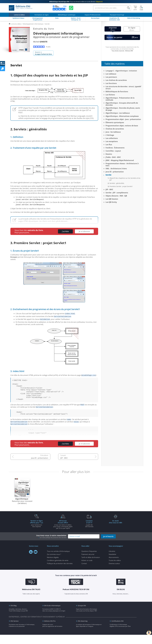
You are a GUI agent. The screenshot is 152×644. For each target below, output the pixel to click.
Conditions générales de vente (58, 570)
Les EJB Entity (111, 202)
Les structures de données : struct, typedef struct (123, 88)
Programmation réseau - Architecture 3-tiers (122, 165)
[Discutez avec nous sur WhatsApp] (71, 8)
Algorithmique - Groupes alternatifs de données (122, 104)
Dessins (109, 154)
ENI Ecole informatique (52, 615)
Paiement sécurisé (88, 564)
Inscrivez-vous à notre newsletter (51, 546)
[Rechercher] (128, 8)
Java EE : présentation (40, 467)
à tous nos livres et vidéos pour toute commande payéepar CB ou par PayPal (63, 534)
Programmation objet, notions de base (122, 126)
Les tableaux (111, 74)
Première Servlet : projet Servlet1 (121, 186)
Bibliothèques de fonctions (117, 92)
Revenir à (43, 53)
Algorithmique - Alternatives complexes (122, 116)
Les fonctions (111, 83)
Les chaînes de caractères (116, 80)
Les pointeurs (111, 77)
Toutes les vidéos (115, 570)
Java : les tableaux (113, 132)
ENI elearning (83, 630)
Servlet (108, 175)
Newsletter (113, 564)
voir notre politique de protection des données (53, 547)
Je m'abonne (84, 231)
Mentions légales (53, 567)
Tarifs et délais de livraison (91, 567)
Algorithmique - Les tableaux (118, 113)
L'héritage (110, 135)
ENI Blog (14, 615)
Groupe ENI (82, 615)
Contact (84, 573)
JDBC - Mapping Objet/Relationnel (120, 160)
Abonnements (114, 567)
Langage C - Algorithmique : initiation (121, 71)
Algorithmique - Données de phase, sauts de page (123, 109)
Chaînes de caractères (115, 129)
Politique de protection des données (60, 573)
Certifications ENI (117, 630)
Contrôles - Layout (113, 151)
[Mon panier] (135, 8)
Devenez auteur (114, 573)
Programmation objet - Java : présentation (123, 119)
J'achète (65, 231)
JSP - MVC (64, 467)
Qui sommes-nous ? (54, 564)
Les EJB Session (112, 199)
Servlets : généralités (117, 183)
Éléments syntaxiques (115, 122)
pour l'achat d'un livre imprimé (37, 533)
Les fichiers (110, 95)
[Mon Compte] (141, 8)
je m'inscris (108, 546)
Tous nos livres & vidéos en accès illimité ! (76, 2)
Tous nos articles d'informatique (58, 560)
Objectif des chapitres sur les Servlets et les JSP (125, 179)
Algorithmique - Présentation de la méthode (120, 99)
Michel (40, 42)
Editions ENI (21, 8)
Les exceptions (112, 141)
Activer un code (87, 570)
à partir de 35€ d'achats (89, 533)
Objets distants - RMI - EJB (116, 196)
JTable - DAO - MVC (113, 157)
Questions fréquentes (89, 560)
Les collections (112, 138)
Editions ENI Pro (50, 630)
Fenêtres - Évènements (115, 148)
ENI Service (15, 630)
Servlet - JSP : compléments (117, 193)
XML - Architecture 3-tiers (116, 169)
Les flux (109, 145)
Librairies (112, 560)
